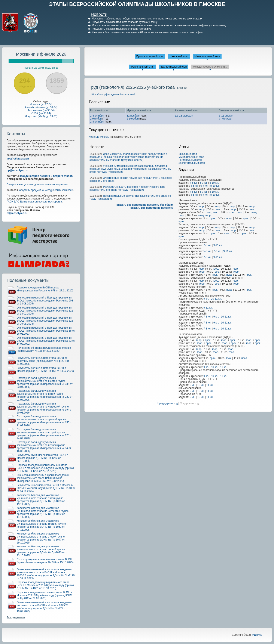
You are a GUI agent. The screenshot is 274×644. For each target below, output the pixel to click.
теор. (201, 206)
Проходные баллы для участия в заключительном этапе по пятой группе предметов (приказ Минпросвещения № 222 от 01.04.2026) (45, 395)
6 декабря (133, 119)
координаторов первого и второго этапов (46, 176)
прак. (213, 218)
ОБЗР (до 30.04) (41, 113)
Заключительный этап (174, 67)
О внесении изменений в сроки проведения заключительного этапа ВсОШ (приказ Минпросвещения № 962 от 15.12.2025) (43, 478)
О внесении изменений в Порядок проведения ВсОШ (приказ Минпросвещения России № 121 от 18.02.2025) (45, 311)
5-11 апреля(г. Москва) (226, 117)
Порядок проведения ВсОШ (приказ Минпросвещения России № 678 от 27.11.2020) (45, 289)
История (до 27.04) (41, 104)
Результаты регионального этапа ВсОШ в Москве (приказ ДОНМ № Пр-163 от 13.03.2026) (45, 369)
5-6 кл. (207, 251)
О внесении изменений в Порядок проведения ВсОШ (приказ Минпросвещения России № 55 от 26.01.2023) (46, 331)
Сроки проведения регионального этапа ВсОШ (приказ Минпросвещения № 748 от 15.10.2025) (45, 561)
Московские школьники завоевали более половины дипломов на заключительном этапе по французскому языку (159, 25)
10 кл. (214, 367)
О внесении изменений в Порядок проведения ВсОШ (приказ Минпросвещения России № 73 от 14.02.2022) (46, 341)
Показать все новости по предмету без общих (144, 205)
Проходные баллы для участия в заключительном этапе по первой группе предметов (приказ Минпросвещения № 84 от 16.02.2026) (44, 447)
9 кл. (206, 299)
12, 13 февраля (184, 116)
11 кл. (223, 367)
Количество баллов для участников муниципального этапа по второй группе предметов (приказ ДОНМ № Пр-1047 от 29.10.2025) (41, 538)
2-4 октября (97, 116)
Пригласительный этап (150, 56)
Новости (99, 14)
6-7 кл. (204, 183)
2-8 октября (97, 122)
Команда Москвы (99, 137)
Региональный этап (143, 67)
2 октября (96, 119)
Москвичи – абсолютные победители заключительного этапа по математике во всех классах (147, 19)
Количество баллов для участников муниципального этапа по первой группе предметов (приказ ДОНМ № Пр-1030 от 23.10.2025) (41, 551)
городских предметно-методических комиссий (46, 190)
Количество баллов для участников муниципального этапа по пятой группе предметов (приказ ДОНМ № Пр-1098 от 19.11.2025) (41, 500)
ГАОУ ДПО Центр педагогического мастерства (34, 202)
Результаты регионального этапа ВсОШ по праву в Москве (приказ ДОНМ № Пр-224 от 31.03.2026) (43, 361)
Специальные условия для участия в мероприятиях (38, 185)
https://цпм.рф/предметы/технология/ (113, 95)
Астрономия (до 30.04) (41, 110)
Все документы (16, 617)
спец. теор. (212, 212)
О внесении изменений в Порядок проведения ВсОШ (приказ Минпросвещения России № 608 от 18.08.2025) (45, 301)
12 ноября (133, 116)
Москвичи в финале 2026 (41, 54)
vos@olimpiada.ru (18, 159)
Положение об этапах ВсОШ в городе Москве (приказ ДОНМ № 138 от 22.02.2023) (44, 349)
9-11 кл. (218, 245)
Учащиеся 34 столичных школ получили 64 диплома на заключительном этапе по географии (147, 32)
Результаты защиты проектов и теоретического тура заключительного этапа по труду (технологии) (127, 188)
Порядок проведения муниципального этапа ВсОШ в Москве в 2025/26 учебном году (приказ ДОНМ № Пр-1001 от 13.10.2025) (45, 585)
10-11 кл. (216, 299)
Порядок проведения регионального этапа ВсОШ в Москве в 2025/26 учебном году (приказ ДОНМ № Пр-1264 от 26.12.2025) (45, 468)
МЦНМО (257, 635)
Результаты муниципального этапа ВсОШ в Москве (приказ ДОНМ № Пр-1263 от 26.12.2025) (42, 458)
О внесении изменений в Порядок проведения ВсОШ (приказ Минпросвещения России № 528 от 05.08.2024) (45, 321)
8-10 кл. (214, 183)
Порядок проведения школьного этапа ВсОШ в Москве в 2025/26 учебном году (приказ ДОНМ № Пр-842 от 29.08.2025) (45, 595)
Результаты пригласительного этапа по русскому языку (125, 22)
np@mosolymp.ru (18, 170)
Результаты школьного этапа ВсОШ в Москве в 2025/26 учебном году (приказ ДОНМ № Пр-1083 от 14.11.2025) (46, 488)
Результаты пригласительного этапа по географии (122, 29)
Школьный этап (179, 56)
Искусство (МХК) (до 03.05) (41, 116)
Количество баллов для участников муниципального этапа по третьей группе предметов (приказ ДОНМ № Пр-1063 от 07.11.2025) (41, 525)
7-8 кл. (207, 245)
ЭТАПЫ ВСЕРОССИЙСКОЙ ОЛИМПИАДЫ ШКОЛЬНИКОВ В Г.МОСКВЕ (137, 4)
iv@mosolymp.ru (17, 213)
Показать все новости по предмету (151, 208)
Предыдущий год (168, 403)
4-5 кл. (194, 183)
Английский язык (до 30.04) (41, 107)
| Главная (182, 88)
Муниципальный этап (207, 56)
